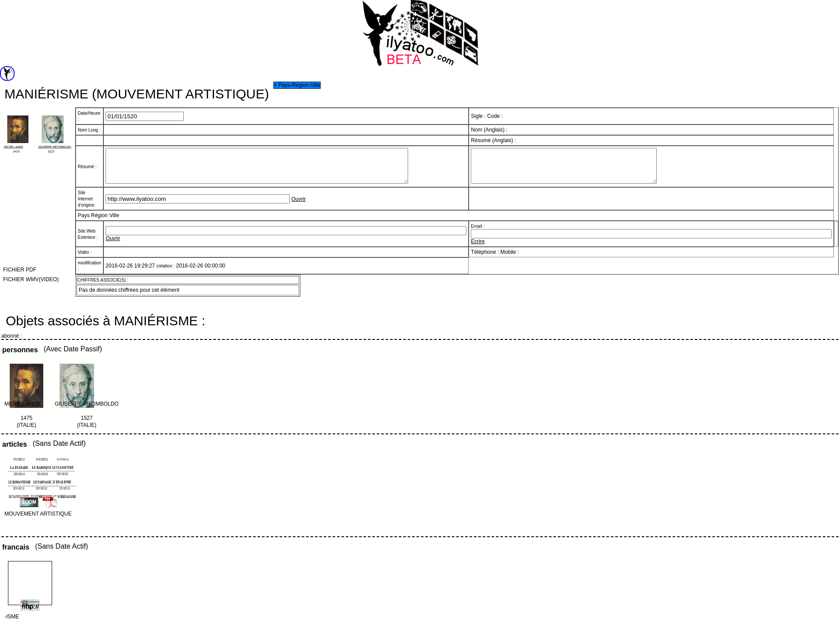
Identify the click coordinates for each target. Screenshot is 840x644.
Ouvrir (299, 206)
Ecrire (478, 248)
